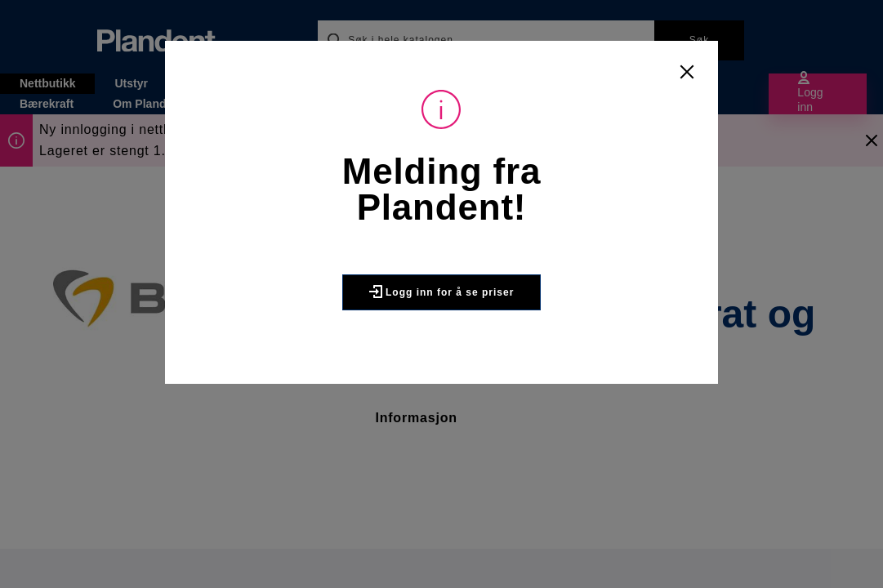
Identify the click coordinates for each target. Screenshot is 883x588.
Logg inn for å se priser (442, 292)
